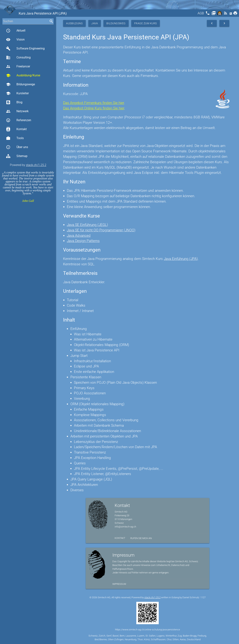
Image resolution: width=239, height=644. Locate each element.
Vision (15, 40)
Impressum (119, 584)
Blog (14, 102)
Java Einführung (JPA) (181, 259)
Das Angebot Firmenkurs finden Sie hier (94, 103)
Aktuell (16, 31)
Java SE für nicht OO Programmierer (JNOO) (101, 230)
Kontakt (16, 129)
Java (95, 23)
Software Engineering (25, 49)
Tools (15, 138)
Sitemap (17, 156)
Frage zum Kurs (146, 23)
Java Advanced (79, 236)
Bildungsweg (116, 23)
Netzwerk (17, 111)
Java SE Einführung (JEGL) (87, 225)
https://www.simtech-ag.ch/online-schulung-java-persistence (148, 630)
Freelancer (18, 66)
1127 (203, 597)
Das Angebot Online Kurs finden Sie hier (94, 108)
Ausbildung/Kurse (23, 75)
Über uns (17, 147)
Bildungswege (20, 84)
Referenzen (19, 120)
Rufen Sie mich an (141, 538)
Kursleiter (17, 93)
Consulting (18, 58)
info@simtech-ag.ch (125, 527)
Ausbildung (74, 23)
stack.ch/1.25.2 (36, 165)
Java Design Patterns (83, 241)
